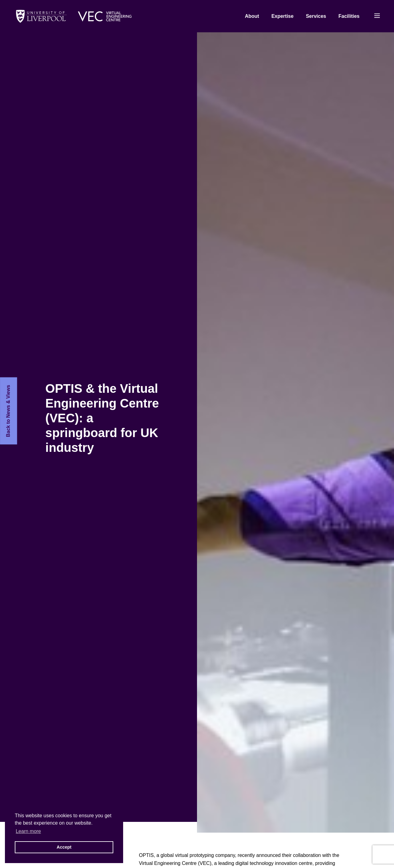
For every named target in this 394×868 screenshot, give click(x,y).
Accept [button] (64, 847)
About (252, 16)
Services (316, 16)
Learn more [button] (28, 831)
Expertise (283, 16)
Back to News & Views (8, 411)
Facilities (349, 16)
